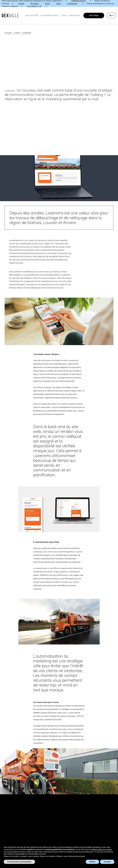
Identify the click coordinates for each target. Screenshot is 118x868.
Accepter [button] (107, 862)
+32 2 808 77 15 (34, 6)
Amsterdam (72, 3)
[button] (111, 16)
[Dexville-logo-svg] (10, 16)
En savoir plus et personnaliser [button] (19, 862)
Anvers (21, 3)
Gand (47, 3)
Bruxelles (35, 3)
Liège (58, 3)
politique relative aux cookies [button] (101, 850)
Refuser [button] (92, 862)
